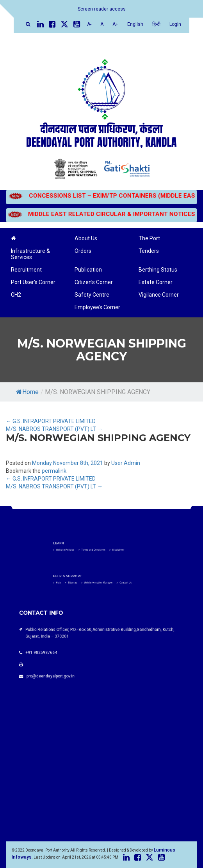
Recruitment (26, 270)
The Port (149, 238)
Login (175, 24)
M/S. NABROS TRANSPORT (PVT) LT (54, 429)
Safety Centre (92, 295)
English (135, 24)
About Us (86, 238)
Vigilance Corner (159, 295)
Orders (83, 251)
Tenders (149, 251)
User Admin (126, 463)
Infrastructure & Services (30, 254)
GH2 (16, 295)
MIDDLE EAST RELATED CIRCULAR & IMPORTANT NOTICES (101, 214)
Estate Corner (156, 282)
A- (89, 24)
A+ (115, 24)
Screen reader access (102, 9)
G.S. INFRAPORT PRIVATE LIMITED (51, 421)
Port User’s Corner (33, 282)
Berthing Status (158, 270)
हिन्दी (156, 24)
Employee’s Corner (97, 307)
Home (27, 392)
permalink (54, 471)
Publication (88, 270)
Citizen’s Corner (94, 282)
